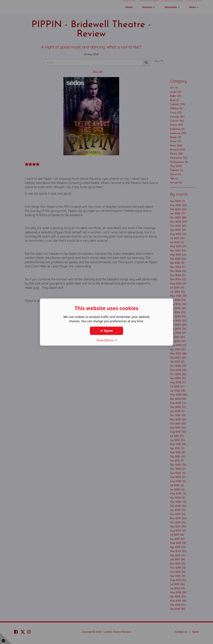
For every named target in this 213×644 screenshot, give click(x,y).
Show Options (106, 340)
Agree (106, 331)
